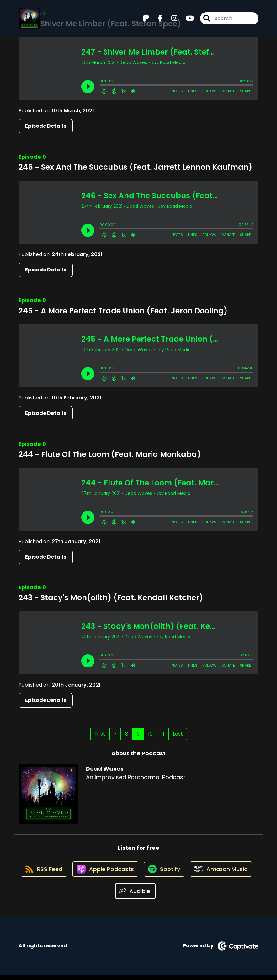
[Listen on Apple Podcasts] (138, 874)
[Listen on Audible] (170, 896)
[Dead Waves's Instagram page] (170, 21)
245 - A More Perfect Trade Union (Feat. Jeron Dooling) (123, 311)
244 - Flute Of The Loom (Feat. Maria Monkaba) (110, 454)
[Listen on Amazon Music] (111, 896)
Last (178, 734)
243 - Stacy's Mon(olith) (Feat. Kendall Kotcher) (111, 598)
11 (163, 734)
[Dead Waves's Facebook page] (157, 21)
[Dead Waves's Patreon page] (146, 21)
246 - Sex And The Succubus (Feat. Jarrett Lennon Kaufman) (135, 167)
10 (150, 734)
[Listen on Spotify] (200, 873)
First (100, 734)
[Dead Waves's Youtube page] (186, 21)
